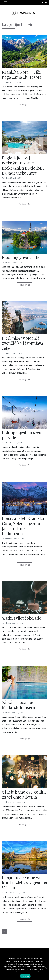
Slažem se (25, 976)
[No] (46, 968)
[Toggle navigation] (6, 3)
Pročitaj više (25, 105)
